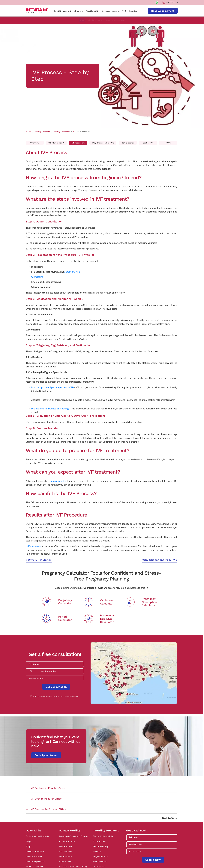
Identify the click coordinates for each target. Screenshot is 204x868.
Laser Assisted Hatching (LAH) (73, 866)
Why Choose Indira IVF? (103, 143)
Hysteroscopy (66, 846)
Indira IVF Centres (34, 856)
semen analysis (72, 272)
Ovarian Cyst (99, 866)
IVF (74, 132)
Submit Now (153, 860)
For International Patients (37, 836)
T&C (78, 696)
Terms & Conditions (34, 866)
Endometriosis (99, 841)
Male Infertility (100, 861)
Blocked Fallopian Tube (103, 836)
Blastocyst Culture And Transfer (74, 836)
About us (116, 11)
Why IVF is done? (56, 143)
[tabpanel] (101, 76)
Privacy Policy (68, 696)
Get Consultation (56, 687)
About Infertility (92, 11)
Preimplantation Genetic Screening (50, 408)
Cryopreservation (67, 841)
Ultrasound (37, 277)
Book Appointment (163, 11)
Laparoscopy (65, 861)
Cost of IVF (148, 143)
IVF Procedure (78, 143)
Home (29, 132)
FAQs (168, 143)
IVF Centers (78, 11)
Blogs (28, 841)
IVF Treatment (66, 856)
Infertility (97, 851)
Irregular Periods (100, 856)
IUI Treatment (66, 851)
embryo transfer (57, 481)
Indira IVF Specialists (35, 861)
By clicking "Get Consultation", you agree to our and (56, 696)
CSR (124, 11)
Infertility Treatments (61, 132)
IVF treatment (33, 546)
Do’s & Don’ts (128, 143)
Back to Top (170, 818)
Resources (106, 11)
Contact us (133, 11)
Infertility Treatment (63, 11)
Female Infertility (100, 846)
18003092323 (170, 2)
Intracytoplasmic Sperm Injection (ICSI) (52, 387)
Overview (35, 143)
